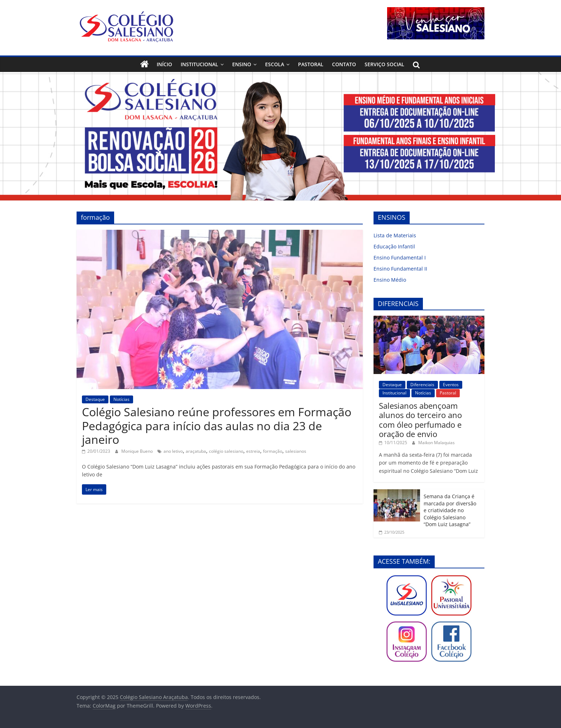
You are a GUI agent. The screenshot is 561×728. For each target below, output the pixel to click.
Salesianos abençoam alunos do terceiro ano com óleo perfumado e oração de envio (420, 420)
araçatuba (196, 451)
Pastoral (311, 64)
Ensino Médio (390, 280)
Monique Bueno (138, 451)
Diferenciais (422, 385)
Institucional (199, 64)
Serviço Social (384, 64)
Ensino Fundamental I (400, 258)
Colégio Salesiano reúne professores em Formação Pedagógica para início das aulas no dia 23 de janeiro (217, 426)
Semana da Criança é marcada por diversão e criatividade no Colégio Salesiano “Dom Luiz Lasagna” (450, 510)
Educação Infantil (394, 246)
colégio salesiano (226, 451)
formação (273, 451)
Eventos (451, 385)
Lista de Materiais (395, 235)
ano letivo (173, 451)
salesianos (296, 451)
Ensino (242, 64)
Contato (344, 64)
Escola (275, 64)
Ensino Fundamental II (400, 269)
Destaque (95, 399)
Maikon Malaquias (436, 443)
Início (164, 64)
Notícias (121, 399)
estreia (253, 451)
